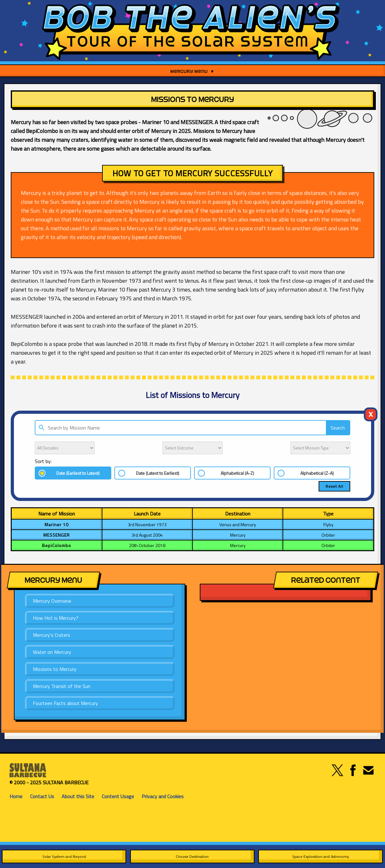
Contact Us (42, 796)
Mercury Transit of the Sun (62, 686)
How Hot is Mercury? (56, 618)
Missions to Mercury (55, 669)
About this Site (78, 796)
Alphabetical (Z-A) (317, 473)
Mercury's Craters (52, 635)
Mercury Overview (52, 601)
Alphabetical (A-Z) (237, 473)
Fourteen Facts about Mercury (65, 703)
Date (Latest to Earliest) (158, 473)
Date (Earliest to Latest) (78, 473)
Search (338, 428)
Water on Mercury (52, 652)
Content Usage (118, 796)
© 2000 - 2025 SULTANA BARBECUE (49, 782)
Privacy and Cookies (163, 796)
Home (16, 796)
